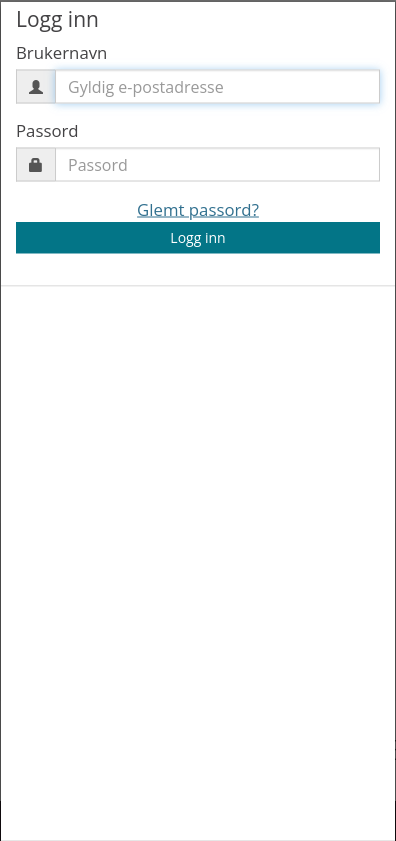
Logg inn (197, 237)
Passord (47, 129)
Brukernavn (61, 51)
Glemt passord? (198, 209)
